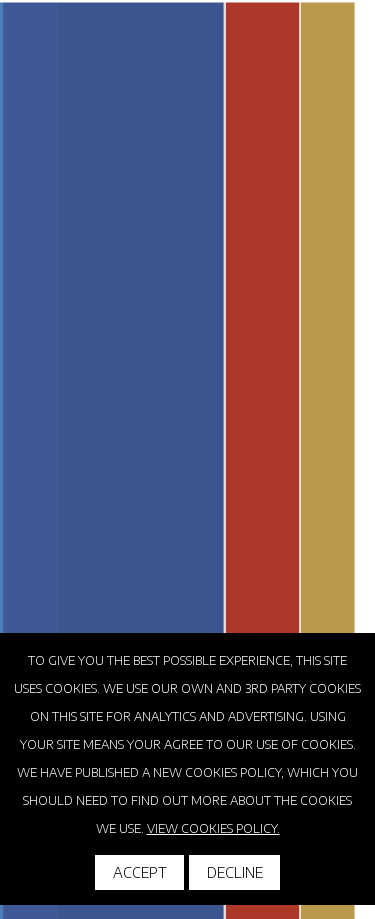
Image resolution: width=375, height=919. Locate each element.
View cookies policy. (213, 828)
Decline (235, 872)
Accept (140, 872)
